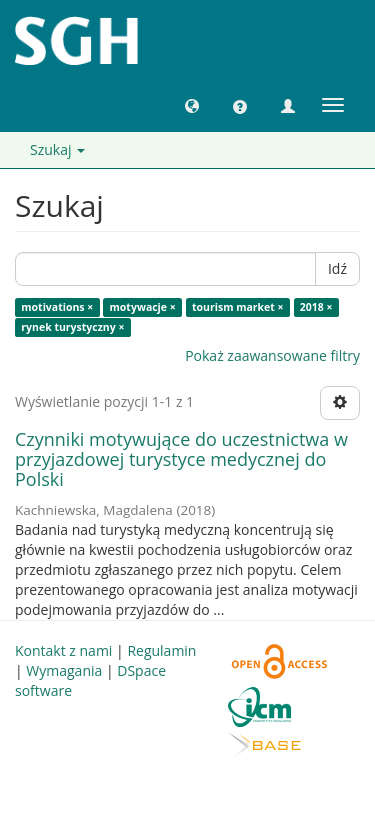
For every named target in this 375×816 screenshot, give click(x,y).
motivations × (57, 307)
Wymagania (64, 670)
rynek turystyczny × (72, 327)
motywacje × (143, 307)
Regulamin (161, 650)
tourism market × (238, 307)
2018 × (316, 307)
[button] (192, 105)
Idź (337, 268)
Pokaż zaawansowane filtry (272, 355)
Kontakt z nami (63, 650)
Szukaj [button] (57, 149)
